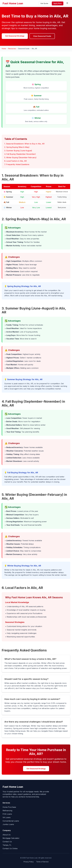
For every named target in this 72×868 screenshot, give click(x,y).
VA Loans (7, 817)
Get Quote (44, 3)
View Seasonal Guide (42, 36)
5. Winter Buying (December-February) (20, 157)
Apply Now (58, 3)
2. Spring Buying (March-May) (17, 147)
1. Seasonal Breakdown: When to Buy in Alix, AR (24, 144)
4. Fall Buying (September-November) (20, 154)
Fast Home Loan (13, 3)
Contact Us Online (10, 848)
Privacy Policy (29, 862)
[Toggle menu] (67, 3)
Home (4, 49)
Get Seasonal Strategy (15, 36)
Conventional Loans (11, 821)
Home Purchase (9, 807)
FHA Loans (7, 814)
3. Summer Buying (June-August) (18, 151)
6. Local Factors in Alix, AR (15, 161)
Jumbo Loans (8, 824)
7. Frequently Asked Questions (17, 164)
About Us (7, 835)
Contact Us (7, 842)
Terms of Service (42, 862)
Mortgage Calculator (11, 838)
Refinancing (7, 811)
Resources (12, 49)
